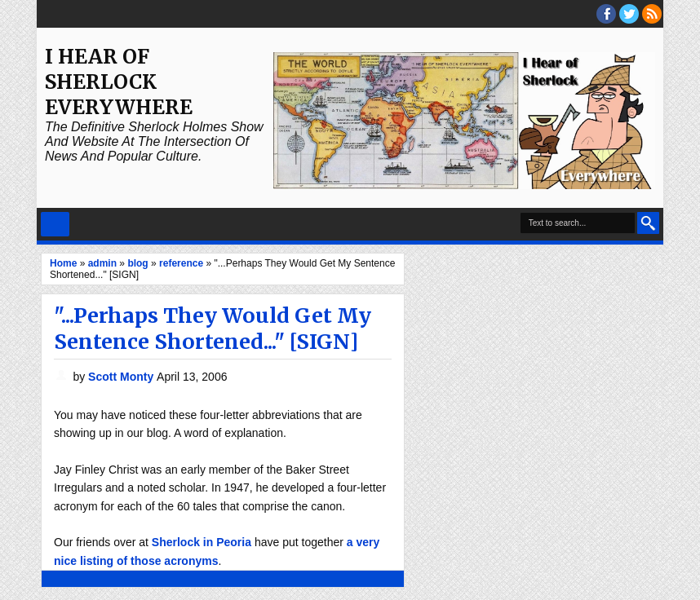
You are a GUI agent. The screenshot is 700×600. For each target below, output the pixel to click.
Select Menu (55, 224)
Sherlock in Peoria (202, 542)
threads (629, 14)
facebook (606, 14)
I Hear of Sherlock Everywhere (119, 82)
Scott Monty (122, 377)
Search (648, 223)
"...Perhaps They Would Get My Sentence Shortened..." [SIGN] (213, 329)
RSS (652, 14)
